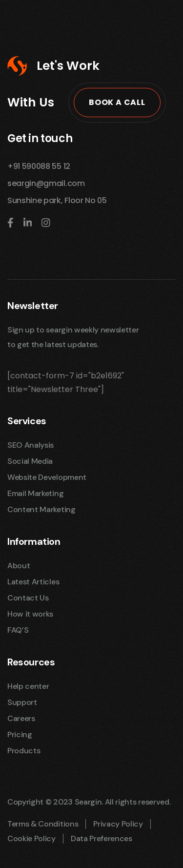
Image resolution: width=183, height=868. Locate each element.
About (19, 566)
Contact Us (28, 598)
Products (24, 751)
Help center (28, 686)
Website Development (47, 477)
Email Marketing (35, 493)
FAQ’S (18, 630)
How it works (30, 614)
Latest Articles (33, 582)
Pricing (20, 734)
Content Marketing (41, 509)
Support (22, 702)
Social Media (30, 461)
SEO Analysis (30, 445)
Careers (21, 718)
